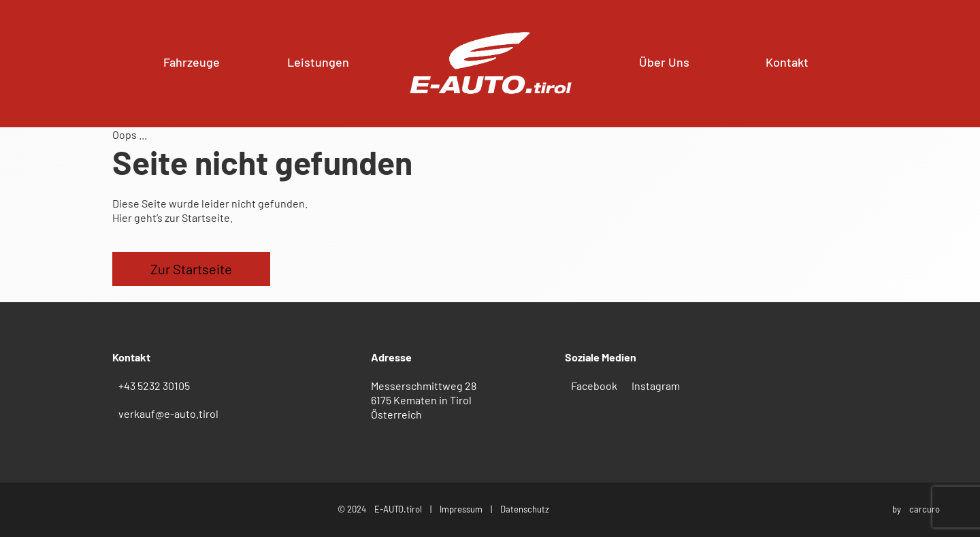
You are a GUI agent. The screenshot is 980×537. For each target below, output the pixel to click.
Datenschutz (525, 509)
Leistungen (318, 62)
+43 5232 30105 (154, 386)
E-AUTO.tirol (398, 509)
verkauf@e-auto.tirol (168, 413)
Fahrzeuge (192, 62)
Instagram (656, 386)
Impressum (461, 509)
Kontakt (787, 62)
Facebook (594, 386)
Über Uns (664, 62)
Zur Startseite (191, 269)
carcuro (925, 509)
